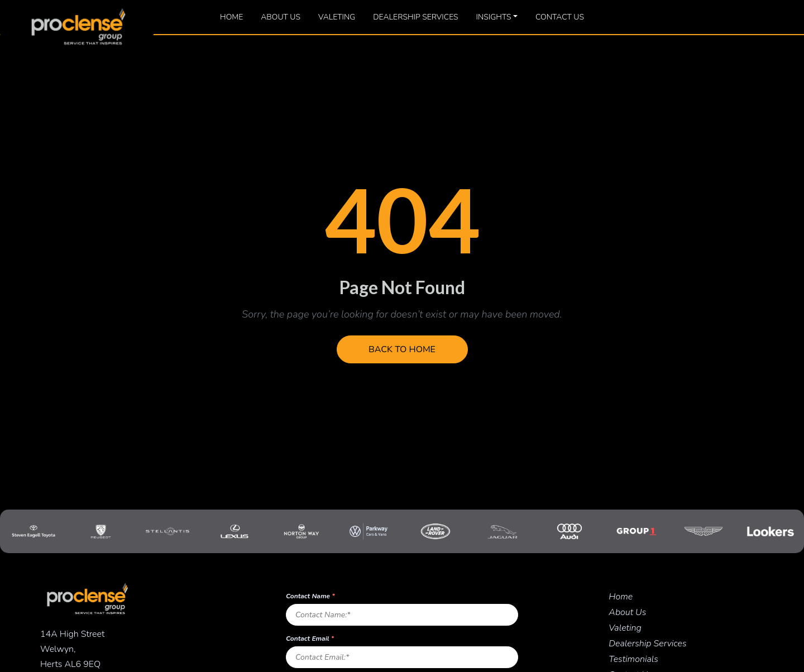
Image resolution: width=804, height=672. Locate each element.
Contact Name (310, 596)
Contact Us (560, 17)
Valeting (337, 17)
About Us (281, 17)
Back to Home (402, 349)
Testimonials (633, 659)
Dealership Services (415, 17)
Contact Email (310, 639)
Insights (494, 17)
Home (231, 17)
